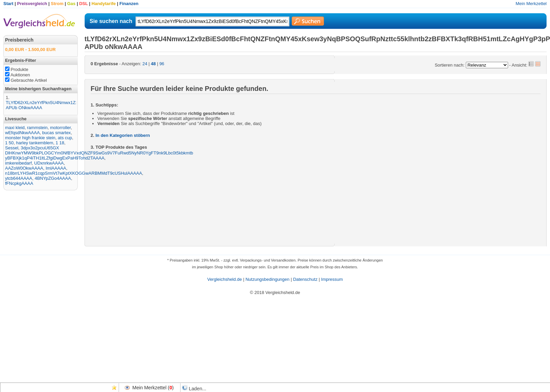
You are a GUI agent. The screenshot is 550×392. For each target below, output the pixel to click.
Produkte (17, 69)
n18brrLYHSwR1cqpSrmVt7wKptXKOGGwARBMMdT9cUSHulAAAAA (74, 173)
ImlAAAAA (56, 168)
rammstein (37, 128)
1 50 (9, 143)
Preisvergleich (32, 4)
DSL (83, 4)
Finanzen (129, 4)
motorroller (60, 128)
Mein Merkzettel (531, 4)
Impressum (332, 279)
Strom (57, 4)
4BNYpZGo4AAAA (53, 178)
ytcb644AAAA (19, 178)
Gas (71, 4)
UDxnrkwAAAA (49, 163)
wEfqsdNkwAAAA (22, 133)
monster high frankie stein (30, 138)
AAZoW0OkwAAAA (24, 168)
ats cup (65, 138)
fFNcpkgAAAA (19, 183)
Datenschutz (305, 279)
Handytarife (104, 4)
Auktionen (18, 75)
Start (8, 4)
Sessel (12, 148)
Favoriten (114, 388)
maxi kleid (15, 128)
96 (162, 64)
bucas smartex (57, 133)
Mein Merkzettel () (153, 388)
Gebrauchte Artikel (26, 80)
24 (145, 64)
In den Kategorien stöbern (123, 135)
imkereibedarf (18, 163)
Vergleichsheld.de (225, 279)
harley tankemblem (35, 143)
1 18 (60, 143)
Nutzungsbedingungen (267, 279)
